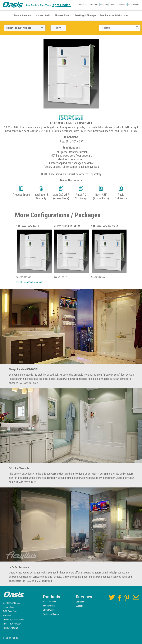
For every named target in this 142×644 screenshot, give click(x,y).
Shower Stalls (43, 15)
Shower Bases (63, 15)
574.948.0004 (16, 624)
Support (79, 606)
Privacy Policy (11, 638)
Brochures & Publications (114, 15)
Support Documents (118, 5)
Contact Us (94, 5)
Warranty (104, 5)
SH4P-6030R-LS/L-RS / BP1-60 (67, 226)
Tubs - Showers (23, 15)
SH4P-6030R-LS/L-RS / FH (28, 226)
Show (59, 28)
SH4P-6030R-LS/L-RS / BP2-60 (104, 226)
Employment (134, 5)
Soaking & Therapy (85, 15)
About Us (83, 5)
